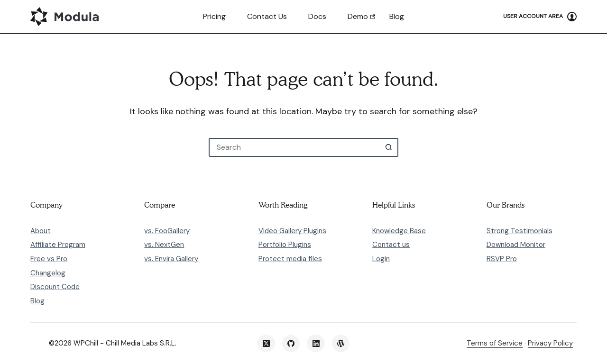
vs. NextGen (164, 245)
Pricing (214, 16)
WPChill (86, 343)
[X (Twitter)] (266, 344)
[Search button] (389, 147)
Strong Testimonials (520, 231)
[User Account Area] (540, 17)
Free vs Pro (49, 259)
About (41, 231)
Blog (397, 16)
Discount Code (55, 287)
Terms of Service (495, 343)
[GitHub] (291, 344)
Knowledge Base (399, 231)
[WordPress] (341, 344)
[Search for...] (294, 147)
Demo (358, 16)
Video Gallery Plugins (292, 231)
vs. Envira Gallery (171, 259)
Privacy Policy (550, 343)
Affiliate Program (58, 245)
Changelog (48, 273)
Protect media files (290, 259)
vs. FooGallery (167, 231)
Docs (317, 16)
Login (381, 259)
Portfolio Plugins (285, 245)
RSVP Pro (502, 259)
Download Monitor (516, 245)
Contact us (267, 16)
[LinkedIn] (316, 344)
